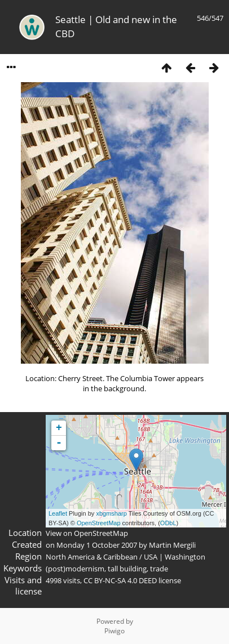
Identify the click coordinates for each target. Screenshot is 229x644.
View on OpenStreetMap (87, 533)
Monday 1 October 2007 (97, 545)
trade (159, 569)
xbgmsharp (111, 513)
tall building (127, 569)
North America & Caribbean (92, 557)
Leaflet (58, 513)
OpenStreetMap (99, 523)
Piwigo (114, 631)
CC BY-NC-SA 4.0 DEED (120, 580)
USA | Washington (175, 557)
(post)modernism (75, 569)
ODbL (168, 523)
